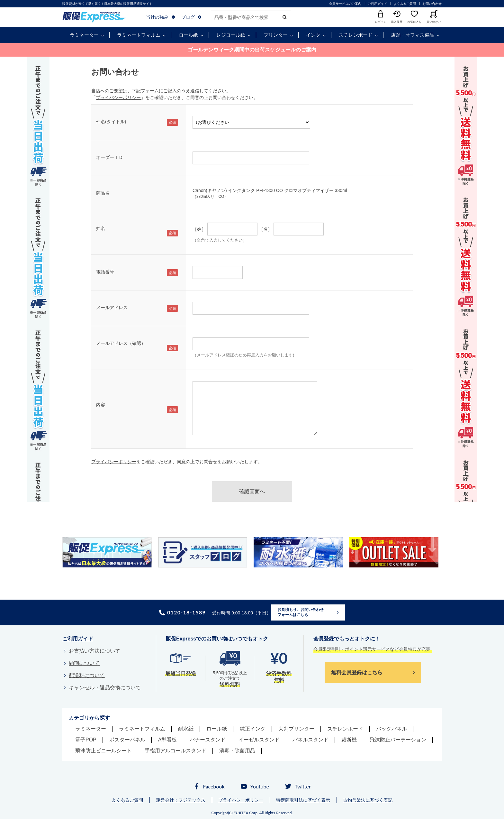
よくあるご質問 (405, 4)
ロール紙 (188, 35)
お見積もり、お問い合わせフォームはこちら (301, 612)
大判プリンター (296, 729)
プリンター (276, 35)
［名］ (265, 229)
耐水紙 (186, 729)
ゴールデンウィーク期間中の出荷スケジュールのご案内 (252, 50)
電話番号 (105, 272)
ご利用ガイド (377, 4)
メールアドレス (112, 308)
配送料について (87, 675)
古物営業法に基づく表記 (368, 800)
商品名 (103, 193)
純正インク (253, 729)
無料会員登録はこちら (357, 672)
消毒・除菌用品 (237, 751)
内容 (101, 405)
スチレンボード (356, 35)
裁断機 (349, 740)
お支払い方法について (94, 651)
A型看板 (168, 740)
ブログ (188, 17)
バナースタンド (208, 740)
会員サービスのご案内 (345, 4)
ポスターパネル (127, 740)
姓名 (101, 228)
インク (313, 35)
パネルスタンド (310, 740)
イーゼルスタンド (259, 740)
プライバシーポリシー (118, 97)
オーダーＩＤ (110, 157)
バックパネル (392, 729)
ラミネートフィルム (139, 35)
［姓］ (199, 229)
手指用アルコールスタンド (175, 751)
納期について (84, 663)
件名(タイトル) (111, 122)
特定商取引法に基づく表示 (303, 800)
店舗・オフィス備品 (413, 35)
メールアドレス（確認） (121, 343)
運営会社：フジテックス (181, 800)
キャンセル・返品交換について (105, 688)
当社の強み (157, 17)
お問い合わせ (432, 4)
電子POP (86, 740)
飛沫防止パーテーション (398, 740)
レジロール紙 (231, 35)
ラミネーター (84, 35)
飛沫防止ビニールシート (104, 751)
